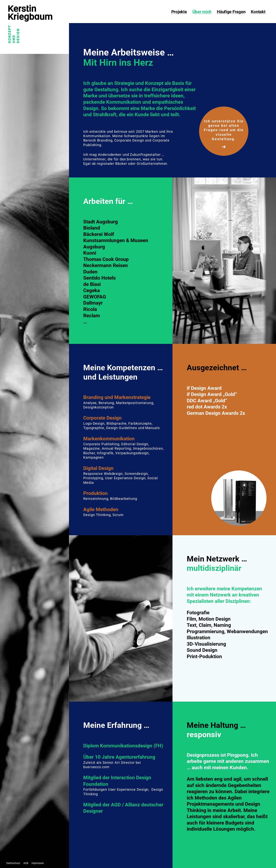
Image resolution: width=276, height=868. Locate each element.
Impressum (38, 863)
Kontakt (258, 12)
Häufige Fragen (231, 12)
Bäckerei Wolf (99, 234)
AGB (26, 863)
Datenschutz (13, 863)
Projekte (179, 12)
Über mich (202, 12)
